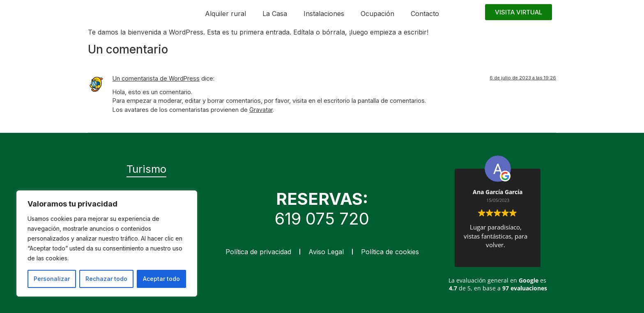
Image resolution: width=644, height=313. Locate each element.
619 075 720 (322, 219)
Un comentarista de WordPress (156, 78)
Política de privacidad (258, 252)
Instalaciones (324, 14)
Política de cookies (390, 252)
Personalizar (52, 279)
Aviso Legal (326, 252)
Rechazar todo (106, 279)
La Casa (275, 14)
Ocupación (377, 14)
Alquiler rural (225, 14)
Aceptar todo (161, 279)
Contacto (425, 14)
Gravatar (261, 110)
